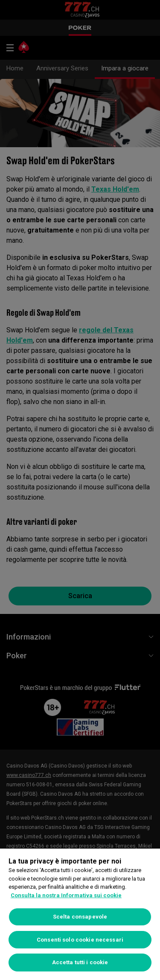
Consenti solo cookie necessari (80, 940)
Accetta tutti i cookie (80, 962)
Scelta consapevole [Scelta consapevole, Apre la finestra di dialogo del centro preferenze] (80, 917)
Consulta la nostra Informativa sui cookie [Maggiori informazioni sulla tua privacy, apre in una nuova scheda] (66, 895)
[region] (80, 914)
